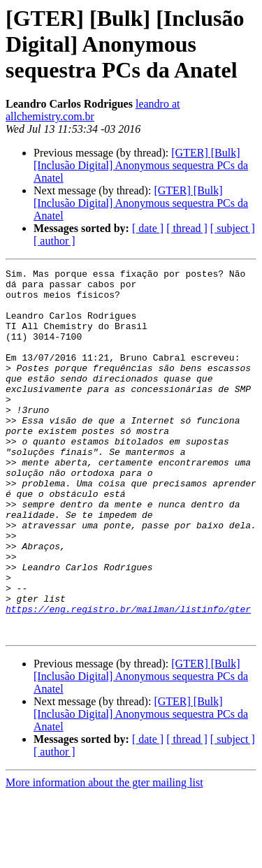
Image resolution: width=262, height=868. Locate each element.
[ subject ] (233, 228)
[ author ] (54, 241)
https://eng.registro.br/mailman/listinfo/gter (128, 678)
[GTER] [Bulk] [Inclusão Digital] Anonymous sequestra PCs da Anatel (141, 165)
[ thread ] (187, 228)
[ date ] (148, 228)
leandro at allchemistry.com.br (93, 110)
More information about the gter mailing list (104, 856)
